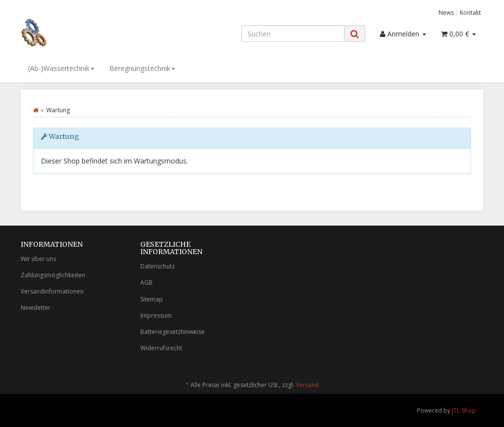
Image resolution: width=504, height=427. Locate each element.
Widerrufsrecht (161, 348)
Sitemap (152, 299)
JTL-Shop (464, 411)
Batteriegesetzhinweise (173, 332)
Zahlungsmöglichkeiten (53, 275)
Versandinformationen (52, 291)
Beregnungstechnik (142, 68)
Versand (307, 385)
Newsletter (36, 308)
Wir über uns (38, 259)
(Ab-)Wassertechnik (61, 68)
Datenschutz (157, 266)
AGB (146, 282)
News (446, 12)
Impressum (156, 315)
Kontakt (470, 12)
